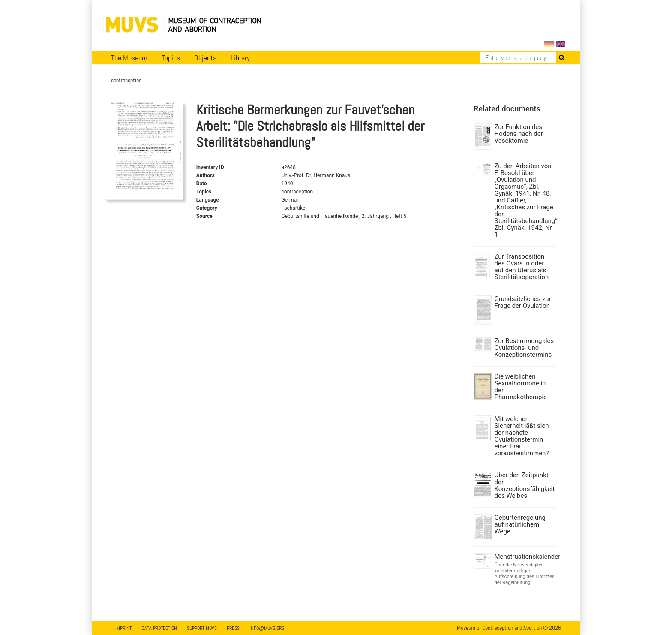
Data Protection (159, 628)
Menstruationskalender (525, 557)
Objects (205, 58)
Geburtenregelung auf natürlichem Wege (520, 524)
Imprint (123, 628)
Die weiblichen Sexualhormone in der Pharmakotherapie (521, 387)
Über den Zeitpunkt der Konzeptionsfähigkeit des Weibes (525, 485)
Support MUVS (202, 628)
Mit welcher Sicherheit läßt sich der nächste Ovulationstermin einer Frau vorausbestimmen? (522, 436)
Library (240, 58)
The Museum (129, 58)
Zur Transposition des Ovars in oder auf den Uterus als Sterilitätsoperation (522, 267)
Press (233, 628)
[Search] (518, 58)
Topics (171, 58)
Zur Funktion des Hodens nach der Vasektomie (519, 134)
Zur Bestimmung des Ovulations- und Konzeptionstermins (524, 348)
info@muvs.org (267, 628)
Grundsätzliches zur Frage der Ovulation (523, 302)
